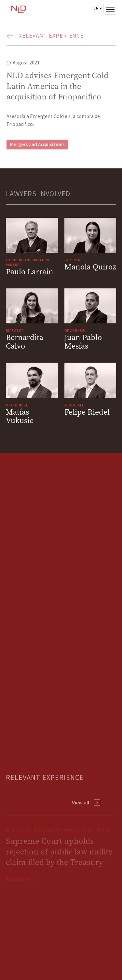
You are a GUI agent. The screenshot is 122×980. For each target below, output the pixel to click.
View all (81, 802)
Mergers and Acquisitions (37, 144)
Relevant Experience (51, 35)
